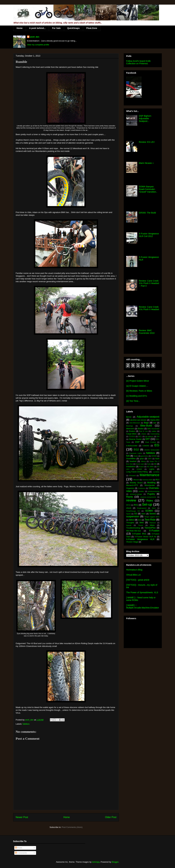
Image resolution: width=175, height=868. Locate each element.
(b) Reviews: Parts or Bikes (139, 391)
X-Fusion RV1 (139, 534)
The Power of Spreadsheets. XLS (142, 592)
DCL (140, 436)
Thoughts (130, 523)
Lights (152, 469)
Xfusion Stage (132, 542)
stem (143, 514)
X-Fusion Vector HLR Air (145, 537)
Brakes (132, 431)
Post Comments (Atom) (72, 827)
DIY (148, 439)
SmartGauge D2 (133, 511)
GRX (150, 459)
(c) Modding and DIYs (137, 396)
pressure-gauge (136, 494)
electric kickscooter (152, 450)
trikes (152, 525)
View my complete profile (38, 45)
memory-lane (147, 480)
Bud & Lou (144, 431)
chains (144, 434)
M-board (132, 475)
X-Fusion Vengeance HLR (140, 539)
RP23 (128, 505)
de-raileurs (149, 436)
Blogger (115, 862)
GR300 (154, 456)
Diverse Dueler (135, 439)
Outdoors (142, 488)
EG (157, 445)
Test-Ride (150, 520)
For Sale (56, 28)
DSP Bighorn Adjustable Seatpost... (145, 118)
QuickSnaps (73, 28)
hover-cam (140, 464)
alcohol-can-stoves (138, 420)
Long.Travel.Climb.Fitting (137, 472)
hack (157, 459)
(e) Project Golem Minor (138, 381)
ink (155, 464)
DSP (137, 442)
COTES (132, 436)
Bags (146, 423)
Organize (130, 488)
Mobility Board (136, 483)
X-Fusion (154, 531)
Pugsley (151, 494)
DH (158, 436)
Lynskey (156, 472)
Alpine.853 (155, 420)
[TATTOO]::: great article (138, 580)
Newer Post (22, 817)
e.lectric (146, 446)
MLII (158, 480)
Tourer (141, 525)
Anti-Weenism (135, 423)
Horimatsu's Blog (134, 570)
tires (142, 523)
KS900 (139, 469)
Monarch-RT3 (132, 485)
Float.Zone (92, 28)
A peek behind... (37, 28)
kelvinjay (96, 862)
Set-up (147, 504)
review (131, 500)
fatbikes (26, 724)
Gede (136, 456)
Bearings (130, 426)
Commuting (155, 434)
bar (155, 423)
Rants (130, 497)
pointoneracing (154, 491)
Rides (150, 501)
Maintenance (150, 475)
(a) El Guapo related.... (137, 386)
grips (142, 459)
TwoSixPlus (150, 528)
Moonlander (150, 485)
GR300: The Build (147, 213)
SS (136, 514)
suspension (133, 516)
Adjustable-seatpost (148, 417)
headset (133, 461)
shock (129, 508)
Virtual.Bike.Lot (133, 575)
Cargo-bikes (131, 434)
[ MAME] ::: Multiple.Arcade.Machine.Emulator (143, 607)
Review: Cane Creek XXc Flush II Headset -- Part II (149, 283)
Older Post (111, 817)
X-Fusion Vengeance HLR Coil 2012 (149, 235)
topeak (129, 525)
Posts (19, 848)
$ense (129, 417)
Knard (141, 467)
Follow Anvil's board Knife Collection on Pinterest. (138, 62)
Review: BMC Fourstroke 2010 (147, 332)
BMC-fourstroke (153, 429)
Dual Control (151, 442)
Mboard (136, 480)
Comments (21, 853)
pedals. (141, 491)
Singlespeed (142, 508)
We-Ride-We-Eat (133, 531)
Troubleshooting (133, 528)
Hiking (143, 461)
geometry (145, 456)
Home (20, 28)
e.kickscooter (132, 446)
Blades (141, 429)
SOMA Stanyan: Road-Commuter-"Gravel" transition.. (148, 189)
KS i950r (150, 467)
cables (154, 431)
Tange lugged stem (152, 517)
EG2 (136, 450)
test (140, 520)
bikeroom (130, 429)
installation (131, 467)
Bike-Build (146, 426)
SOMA (149, 511)
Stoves (153, 514)
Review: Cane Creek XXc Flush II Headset (149, 308)
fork (128, 456)
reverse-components (148, 497)
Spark (128, 514)
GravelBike (131, 459)
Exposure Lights (136, 453)
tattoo (131, 520)
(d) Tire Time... (133, 401)
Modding (151, 483)
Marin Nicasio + (146, 163)
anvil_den (35, 37)
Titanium (153, 523)
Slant (154, 508)
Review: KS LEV (147, 142)
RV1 (136, 505)
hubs (149, 464)
